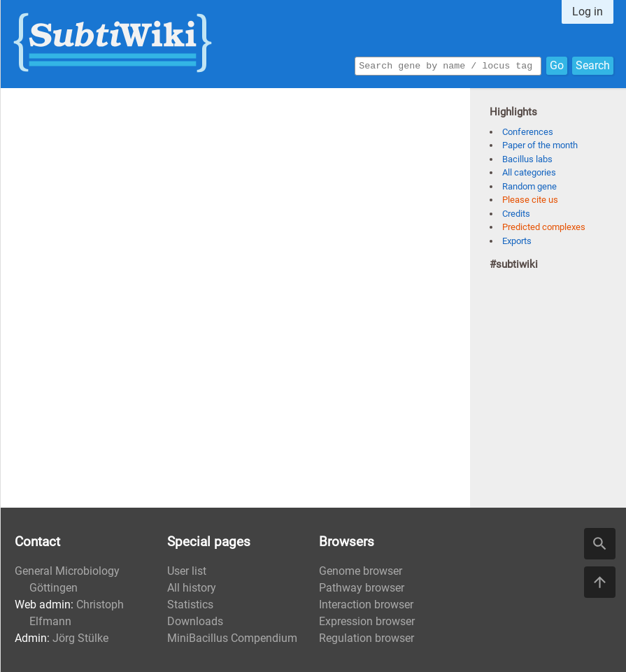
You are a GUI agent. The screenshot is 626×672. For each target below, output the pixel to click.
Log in (588, 12)
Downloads (195, 621)
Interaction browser (366, 605)
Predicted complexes (544, 227)
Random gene (529, 186)
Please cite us (530, 200)
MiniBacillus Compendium (232, 638)
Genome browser (361, 571)
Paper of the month (540, 145)
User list (187, 571)
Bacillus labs (527, 159)
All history (192, 588)
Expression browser (367, 621)
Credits (516, 214)
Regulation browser (367, 638)
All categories (529, 172)
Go (557, 65)
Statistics (190, 605)
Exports (517, 241)
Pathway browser (362, 588)
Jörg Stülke (80, 638)
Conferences (528, 132)
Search (593, 65)
